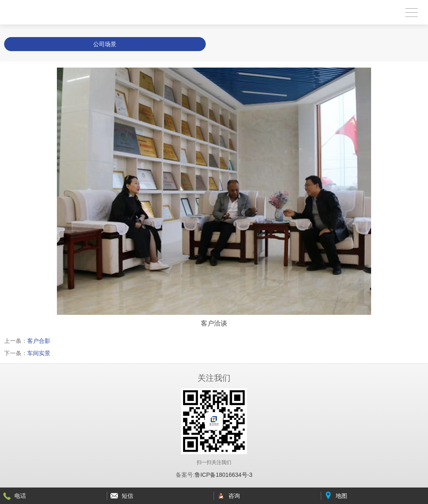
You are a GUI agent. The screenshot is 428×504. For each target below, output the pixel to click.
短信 (127, 496)
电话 (20, 496)
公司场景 (105, 44)
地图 (341, 496)
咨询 (234, 496)
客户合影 (39, 341)
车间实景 (39, 353)
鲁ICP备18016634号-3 (223, 475)
